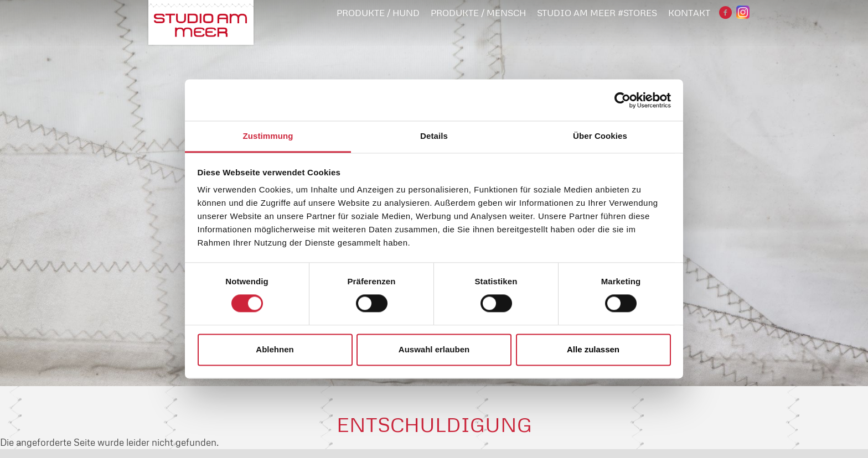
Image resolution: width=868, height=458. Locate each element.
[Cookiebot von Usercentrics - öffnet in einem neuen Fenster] (622, 100)
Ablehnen (275, 349)
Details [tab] (434, 136)
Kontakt (689, 13)
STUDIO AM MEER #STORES (597, 13)
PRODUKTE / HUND (378, 13)
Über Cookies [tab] (600, 136)
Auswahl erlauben (434, 349)
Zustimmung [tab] (268, 136)
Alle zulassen (593, 349)
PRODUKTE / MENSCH (478, 13)
